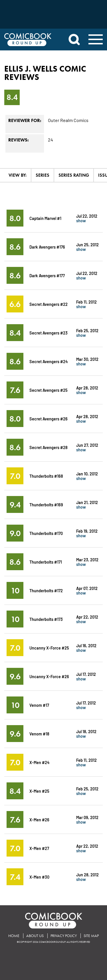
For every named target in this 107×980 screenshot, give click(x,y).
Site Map (91, 936)
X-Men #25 (39, 791)
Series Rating (74, 175)
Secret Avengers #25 (49, 390)
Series (43, 175)
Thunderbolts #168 (46, 476)
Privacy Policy (64, 936)
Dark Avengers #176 (47, 247)
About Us (35, 936)
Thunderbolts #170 (46, 533)
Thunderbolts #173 (46, 619)
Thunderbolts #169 (46, 504)
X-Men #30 (39, 877)
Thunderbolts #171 (46, 562)
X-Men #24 (39, 762)
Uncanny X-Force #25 (49, 648)
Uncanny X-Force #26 (49, 676)
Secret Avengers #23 (49, 333)
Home (14, 936)
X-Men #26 (39, 819)
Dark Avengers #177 (47, 275)
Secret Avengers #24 (49, 361)
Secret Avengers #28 (49, 447)
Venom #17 (39, 705)
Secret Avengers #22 (49, 304)
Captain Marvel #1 (45, 218)
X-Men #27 (39, 848)
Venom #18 (39, 734)
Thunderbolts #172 (46, 590)
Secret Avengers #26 (49, 419)
